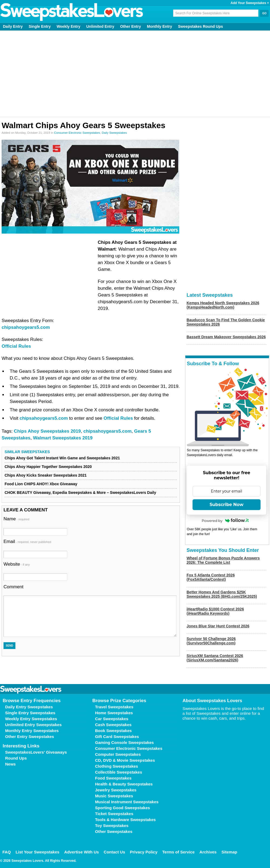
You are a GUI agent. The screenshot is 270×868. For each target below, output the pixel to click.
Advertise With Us (82, 852)
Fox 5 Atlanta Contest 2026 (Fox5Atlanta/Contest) (211, 577)
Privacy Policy (144, 852)
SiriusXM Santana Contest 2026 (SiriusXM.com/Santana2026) (215, 658)
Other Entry (131, 26)
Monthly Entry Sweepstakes (32, 731)
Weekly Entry (69, 26)
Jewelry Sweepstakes (116, 790)
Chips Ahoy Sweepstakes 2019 (47, 431)
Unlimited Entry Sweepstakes (33, 725)
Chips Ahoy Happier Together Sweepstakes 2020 (48, 467)
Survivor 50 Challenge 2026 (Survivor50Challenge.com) (211, 641)
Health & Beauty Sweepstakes (124, 784)
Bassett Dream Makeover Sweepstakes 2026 (226, 337)
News (10, 764)
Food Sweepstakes (113, 778)
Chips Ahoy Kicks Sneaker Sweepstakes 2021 (46, 475)
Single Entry (40, 26)
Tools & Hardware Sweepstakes (125, 820)
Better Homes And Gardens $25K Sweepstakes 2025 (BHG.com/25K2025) (222, 594)
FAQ (7, 852)
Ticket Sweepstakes (114, 814)
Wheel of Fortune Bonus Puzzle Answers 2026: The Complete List (223, 560)
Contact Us (114, 852)
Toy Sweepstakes (112, 826)
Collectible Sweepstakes (119, 772)
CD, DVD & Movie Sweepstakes (125, 760)
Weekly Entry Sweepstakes (31, 719)
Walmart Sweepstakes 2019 (63, 438)
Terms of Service (178, 852)
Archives (208, 852)
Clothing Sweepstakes (117, 766)
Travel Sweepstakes (114, 707)
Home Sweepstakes (114, 713)
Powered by (225, 521)
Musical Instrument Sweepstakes (127, 802)
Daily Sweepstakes (114, 133)
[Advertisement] (135, 74)
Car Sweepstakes (112, 719)
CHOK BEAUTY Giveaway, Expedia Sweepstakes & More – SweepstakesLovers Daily (80, 493)
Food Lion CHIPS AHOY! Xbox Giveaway (41, 484)
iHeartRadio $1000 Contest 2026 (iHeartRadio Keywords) (215, 611)
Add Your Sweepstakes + (250, 3)
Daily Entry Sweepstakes (29, 707)
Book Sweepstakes (113, 731)
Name (16, 519)
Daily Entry (13, 26)
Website (17, 564)
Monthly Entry (159, 26)
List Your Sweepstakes (38, 852)
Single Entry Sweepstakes (30, 713)
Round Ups (16, 758)
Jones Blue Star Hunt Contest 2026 (218, 626)
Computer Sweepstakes (118, 754)
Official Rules (16, 346)
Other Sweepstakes (114, 831)
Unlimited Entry (100, 26)
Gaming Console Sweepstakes (124, 742)
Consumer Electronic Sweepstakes (77, 133)
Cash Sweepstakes (113, 725)
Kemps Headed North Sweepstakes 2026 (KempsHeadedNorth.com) (223, 305)
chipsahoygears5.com (26, 327)
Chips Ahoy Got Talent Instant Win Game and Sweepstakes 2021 (62, 458)
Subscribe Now (227, 505)
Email (27, 541)
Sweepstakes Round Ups (200, 26)
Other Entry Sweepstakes (30, 737)
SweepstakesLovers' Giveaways (36, 752)
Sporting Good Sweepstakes (122, 808)
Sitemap (229, 852)
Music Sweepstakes (114, 796)
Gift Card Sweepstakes (117, 737)
